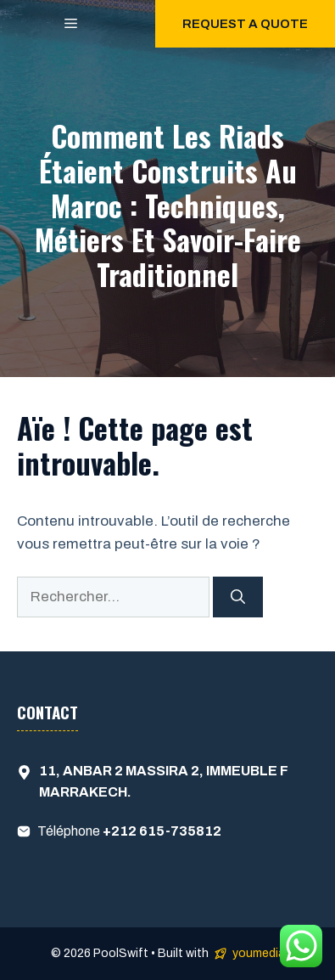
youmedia (259, 953)
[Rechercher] (238, 597)
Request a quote (245, 24)
